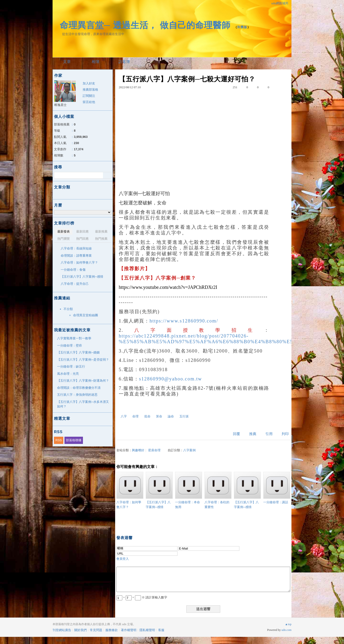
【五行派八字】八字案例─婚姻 (78, 352)
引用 (269, 434)
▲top (288, 624)
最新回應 (82, 231)
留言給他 (89, 102)
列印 (285, 434)
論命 (171, 416)
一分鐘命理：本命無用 (189, 490)
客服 (161, 630)
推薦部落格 (90, 90)
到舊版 (242, 27)
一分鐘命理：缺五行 (71, 366)
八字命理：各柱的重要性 (218, 490)
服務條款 (112, 630)
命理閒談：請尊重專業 (76, 256)
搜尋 (107, 175)
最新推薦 (101, 231)
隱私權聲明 (147, 630)
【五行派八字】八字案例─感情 (159, 490)
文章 (67, 62)
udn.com (286, 630)
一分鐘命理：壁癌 (70, 345)
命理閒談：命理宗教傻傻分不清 (79, 388)
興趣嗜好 (138, 450)
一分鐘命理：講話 (277, 488)
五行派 (184, 416)
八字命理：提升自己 (75, 284)
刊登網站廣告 (62, 630)
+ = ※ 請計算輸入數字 (142, 597)
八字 (124, 416)
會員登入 (123, 559)
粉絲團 (61, 640)
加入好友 (89, 83)
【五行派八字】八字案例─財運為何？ (83, 381)
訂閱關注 (89, 96)
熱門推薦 (101, 239)
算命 (159, 416)
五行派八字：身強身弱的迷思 (77, 395)
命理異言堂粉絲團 (86, 315)
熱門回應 (82, 239)
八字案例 (189, 450)
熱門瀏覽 (64, 239)
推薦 (253, 434)
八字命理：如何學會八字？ (130, 490)
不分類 (68, 309)
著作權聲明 (129, 630)
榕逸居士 (60, 105)
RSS (59, 440)
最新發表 (64, 231)
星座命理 (154, 450)
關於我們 (81, 630)
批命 (147, 416)
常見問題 (96, 630)
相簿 (96, 62)
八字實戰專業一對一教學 (74, 338)
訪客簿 (124, 62)
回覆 (236, 434)
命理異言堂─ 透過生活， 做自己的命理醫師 (145, 25)
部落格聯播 (74, 440)
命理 (135, 416)
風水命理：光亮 (68, 374)
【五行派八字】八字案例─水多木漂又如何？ (83, 404)
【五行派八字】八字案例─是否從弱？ (83, 360)
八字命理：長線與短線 (76, 248)
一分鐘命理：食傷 (73, 270)
